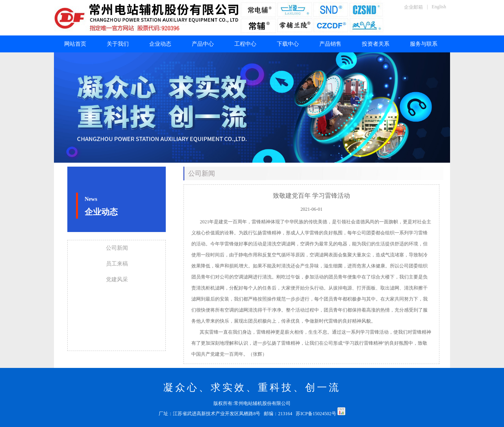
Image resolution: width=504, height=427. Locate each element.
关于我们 (118, 44)
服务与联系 (424, 44)
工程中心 (245, 44)
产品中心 (203, 44)
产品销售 (330, 44)
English (439, 7)
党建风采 (117, 279)
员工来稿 (117, 264)
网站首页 (75, 44)
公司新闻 (117, 248)
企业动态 (160, 44)
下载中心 (288, 44)
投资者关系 (376, 44)
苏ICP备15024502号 (317, 414)
